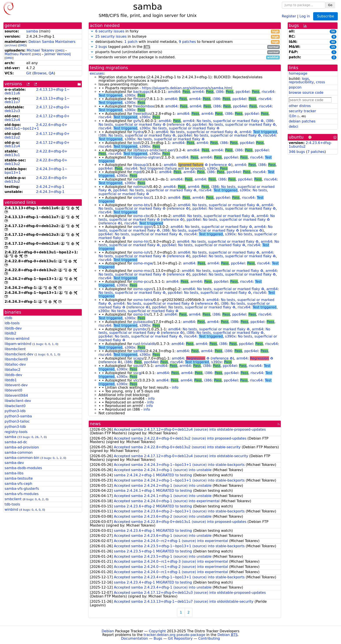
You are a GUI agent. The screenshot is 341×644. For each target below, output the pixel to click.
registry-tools (16, 432)
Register (289, 16)
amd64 (174, 92)
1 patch (131, 42)
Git (29, 73)
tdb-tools (12, 504)
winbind (11, 509)
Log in (305, 16)
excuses (97, 73)
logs (305, 79)
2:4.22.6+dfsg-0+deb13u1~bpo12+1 (36, 127)
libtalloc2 (13, 370)
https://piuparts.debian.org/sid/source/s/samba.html (187, 88)
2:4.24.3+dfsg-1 (50, 192)
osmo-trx (141, 314)
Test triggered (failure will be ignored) (172, 168)
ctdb (8, 318)
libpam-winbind (18, 344)
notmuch (141, 187)
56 (333, 32)
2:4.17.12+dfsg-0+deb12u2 (37, 135)
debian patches (302, 121)
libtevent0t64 (16, 396)
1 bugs (38, 344)
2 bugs (101, 47)
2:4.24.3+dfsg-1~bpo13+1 (36, 171)
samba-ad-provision (22, 447)
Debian (108, 631)
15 (333, 47)
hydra (138, 132)
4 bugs (25, 510)
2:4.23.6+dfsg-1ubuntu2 (310, 145)
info (175, 387)
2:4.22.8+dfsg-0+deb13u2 (36, 162)
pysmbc (140, 329)
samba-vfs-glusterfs (22, 489)
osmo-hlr (141, 242)
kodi (137, 143)
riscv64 (268, 92)
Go (330, 5)
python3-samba (18, 416)
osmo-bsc (142, 198)
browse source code (306, 93)
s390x (130, 95)
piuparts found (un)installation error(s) (185, 52)
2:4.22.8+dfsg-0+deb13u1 (36, 153)
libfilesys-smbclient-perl (154, 150)
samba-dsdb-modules (23, 468)
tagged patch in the (185, 47)
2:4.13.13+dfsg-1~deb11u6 (37, 91)
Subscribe (325, 16)
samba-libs (14, 473)
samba (32, 31)
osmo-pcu (142, 282)
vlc (136, 380)
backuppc (142, 92)
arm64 (198, 92)
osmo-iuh (141, 252)
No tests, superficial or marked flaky (228, 121)
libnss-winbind (17, 339)
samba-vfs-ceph (18, 484)
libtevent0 (13, 390)
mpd (137, 172)
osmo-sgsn (143, 289)
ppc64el (242, 92)
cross (320, 82)
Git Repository (180, 638)
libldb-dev (13, 328)
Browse (40, 73)
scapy (138, 358)
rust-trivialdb (145, 344)
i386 (220, 92)
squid (138, 366)
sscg (137, 373)
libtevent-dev (16, 385)
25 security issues (111, 36)
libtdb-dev (13, 375)
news (95, 424)
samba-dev (14, 463)
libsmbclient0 (16, 359)
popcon (295, 87)
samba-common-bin (22, 458)
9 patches (187, 42)
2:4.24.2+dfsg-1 (50, 187)
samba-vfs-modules (22, 494)
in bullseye (185, 37)
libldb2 (10, 333)
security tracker (303, 111)
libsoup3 (141, 165)
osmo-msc (142, 271)
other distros (300, 106)
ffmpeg (140, 99)
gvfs (137, 121)
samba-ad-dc (16, 442)
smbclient (13, 499)
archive (11, 45)
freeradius (142, 114)
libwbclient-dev (18, 401)
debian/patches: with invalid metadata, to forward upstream (185, 42)
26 (37, 437)
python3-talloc (17, 421)
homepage (298, 73)
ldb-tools (12, 323)
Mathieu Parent (18, 54)
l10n (293, 116)
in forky (185, 31)
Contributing (209, 638)
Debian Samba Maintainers (52, 42)
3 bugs (46, 458)
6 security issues (110, 31)
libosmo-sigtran (147, 157)
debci (293, 126)
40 (333, 42)
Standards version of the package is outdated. (185, 57)
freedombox (144, 106)
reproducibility (301, 82)
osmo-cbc (142, 216)
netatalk (140, 179)
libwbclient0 (15, 406)
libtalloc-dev (15, 364)
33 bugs (24, 437)
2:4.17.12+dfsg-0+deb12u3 (37, 109)
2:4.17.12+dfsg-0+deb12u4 (37, 118)
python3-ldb (15, 411)
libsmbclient (15, 349)
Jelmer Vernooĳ (58, 54)
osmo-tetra (143, 300)
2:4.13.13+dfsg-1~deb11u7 (37, 100)
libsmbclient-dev (19, 354)
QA (51, 73)
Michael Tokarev (40, 50)
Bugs (158, 638)
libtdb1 (11, 380)
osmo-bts (141, 205)
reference (176, 125)
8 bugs (28, 499)
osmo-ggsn (143, 227)
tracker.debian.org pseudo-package (175, 635)
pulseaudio (143, 322)
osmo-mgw (143, 263)
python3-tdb (15, 427)
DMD (22, 45)
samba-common (19, 452)
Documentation (135, 638)
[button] (92, 31)
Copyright (157, 631)
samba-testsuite (19, 478)
